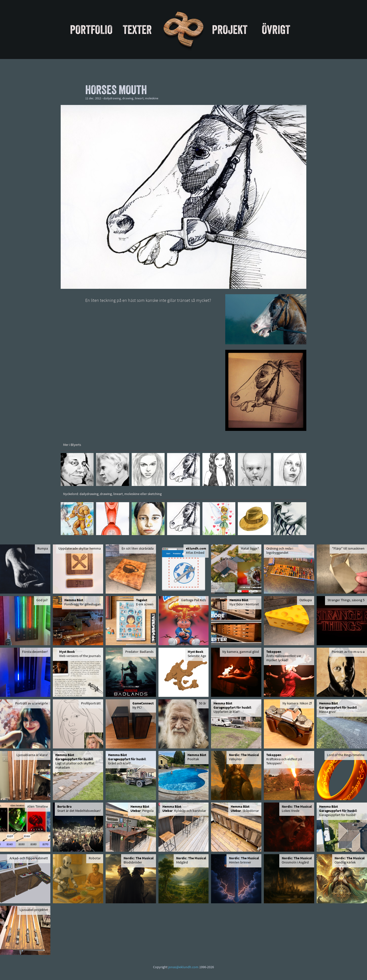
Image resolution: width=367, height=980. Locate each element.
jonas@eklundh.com (183, 967)
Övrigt (276, 29)
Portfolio (91, 29)
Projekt (230, 29)
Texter (137, 29)
